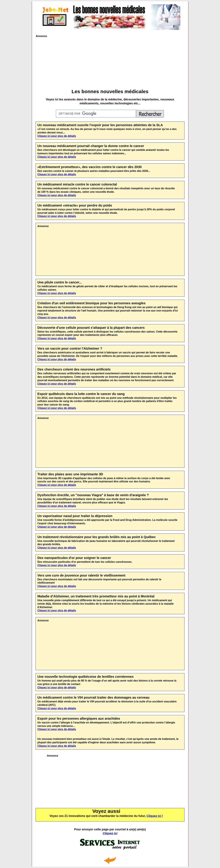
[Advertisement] (110, 63)
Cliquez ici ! (155, 816)
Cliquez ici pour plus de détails (57, 136)
